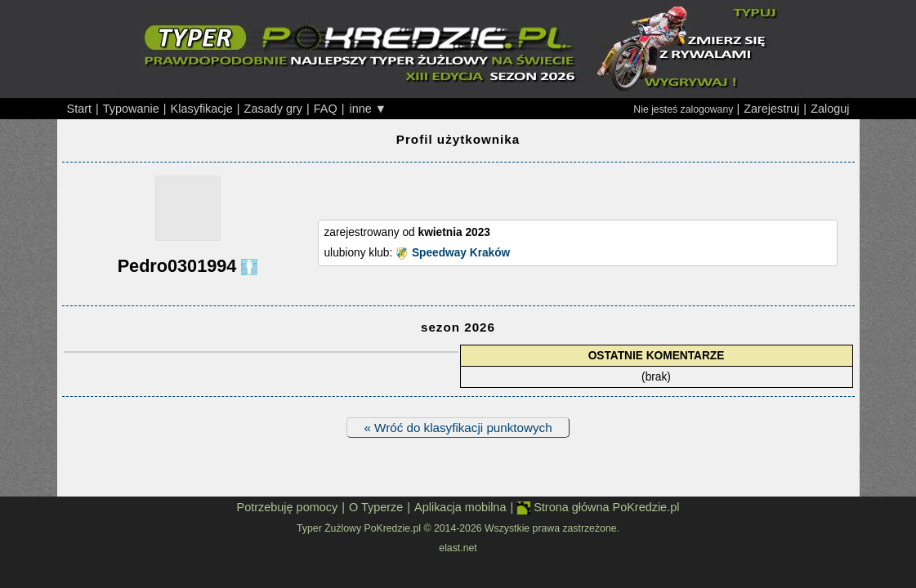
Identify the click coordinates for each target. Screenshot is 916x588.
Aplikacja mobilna (460, 507)
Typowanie (131, 109)
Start (80, 109)
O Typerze (376, 507)
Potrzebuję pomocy (288, 507)
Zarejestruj (771, 109)
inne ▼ (368, 109)
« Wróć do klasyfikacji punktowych (458, 428)
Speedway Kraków (461, 253)
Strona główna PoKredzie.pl (598, 508)
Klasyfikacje (202, 109)
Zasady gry (273, 109)
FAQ (326, 109)
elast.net (458, 548)
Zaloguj (830, 109)
